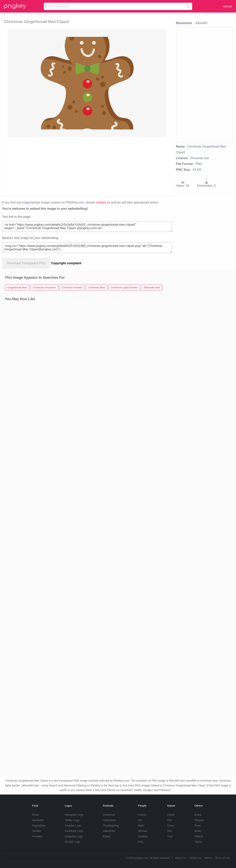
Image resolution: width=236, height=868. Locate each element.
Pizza (35, 815)
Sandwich (38, 820)
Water (198, 831)
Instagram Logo (74, 815)
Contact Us (195, 858)
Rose (198, 826)
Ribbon (199, 836)
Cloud (171, 815)
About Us (180, 858)
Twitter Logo (72, 820)
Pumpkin (37, 836)
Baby (141, 826)
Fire (169, 820)
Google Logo (72, 842)
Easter (107, 836)
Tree (170, 836)
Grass (171, 826)
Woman (143, 831)
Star (170, 831)
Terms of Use (222, 858)
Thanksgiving (111, 826)
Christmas (109, 815)
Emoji (198, 815)
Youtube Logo (73, 826)
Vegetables (39, 826)
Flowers (199, 820)
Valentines (109, 831)
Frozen (142, 815)
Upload (228, 6)
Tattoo (198, 842)
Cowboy (143, 836)
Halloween (109, 820)
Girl (140, 820)
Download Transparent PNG (26, 263)
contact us (103, 202)
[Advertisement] (82, 166)
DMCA (208, 858)
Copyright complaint (66, 263)
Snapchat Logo (74, 836)
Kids (141, 842)
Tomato (37, 831)
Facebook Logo (74, 831)
